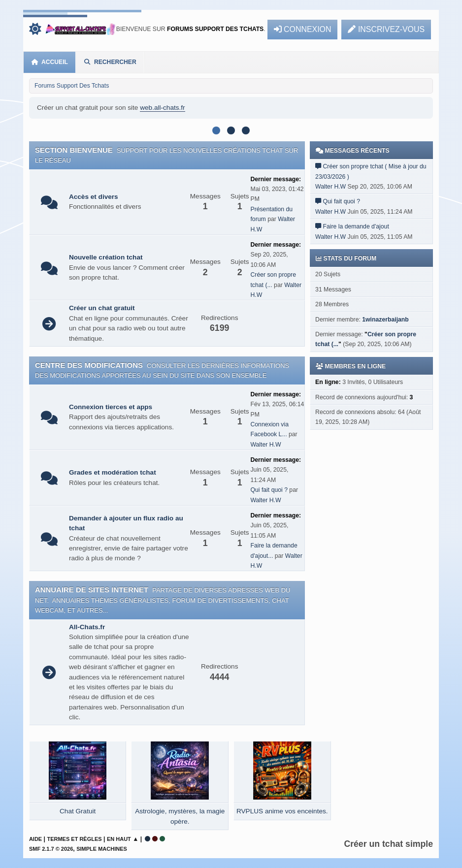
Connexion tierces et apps (111, 407)
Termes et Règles (74, 839)
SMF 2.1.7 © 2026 (51, 849)
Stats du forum (346, 258)
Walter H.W (265, 445)
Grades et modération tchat (113, 472)
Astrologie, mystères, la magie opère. (180, 816)
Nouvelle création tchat (106, 257)
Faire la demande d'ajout (356, 226)
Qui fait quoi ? (269, 490)
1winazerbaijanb (385, 320)
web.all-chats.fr (162, 108)
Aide (35, 839)
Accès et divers (94, 197)
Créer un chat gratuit (102, 308)
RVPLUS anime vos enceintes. (282, 811)
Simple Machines (102, 849)
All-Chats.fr (87, 627)
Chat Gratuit (78, 811)
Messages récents (353, 151)
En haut (119, 839)
